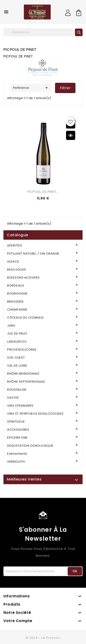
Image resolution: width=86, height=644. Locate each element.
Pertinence (31, 88)
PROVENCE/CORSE (22, 350)
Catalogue (18, 235)
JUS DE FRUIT (17, 334)
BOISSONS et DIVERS (23, 278)
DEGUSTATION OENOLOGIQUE (30, 446)
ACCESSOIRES (18, 430)
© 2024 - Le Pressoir (43, 638)
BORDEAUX (16, 286)
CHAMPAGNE (17, 310)
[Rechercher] (43, 32)
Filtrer (65, 88)
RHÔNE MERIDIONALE (23, 374)
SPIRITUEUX (16, 422)
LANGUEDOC (17, 342)
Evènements (17, 454)
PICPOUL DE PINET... (43, 192)
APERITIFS (15, 246)
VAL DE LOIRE (17, 366)
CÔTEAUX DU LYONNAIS (25, 318)
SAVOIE (13, 398)
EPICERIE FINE (17, 438)
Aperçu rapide (71, 135)
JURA (11, 326)
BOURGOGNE (17, 294)
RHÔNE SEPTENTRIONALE (26, 382)
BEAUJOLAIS (17, 270)
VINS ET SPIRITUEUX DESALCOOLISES (35, 414)
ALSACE (13, 262)
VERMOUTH (16, 462)
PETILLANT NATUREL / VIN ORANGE (33, 254)
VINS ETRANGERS (20, 406)
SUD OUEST (16, 358)
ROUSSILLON (17, 390)
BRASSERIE (15, 302)
